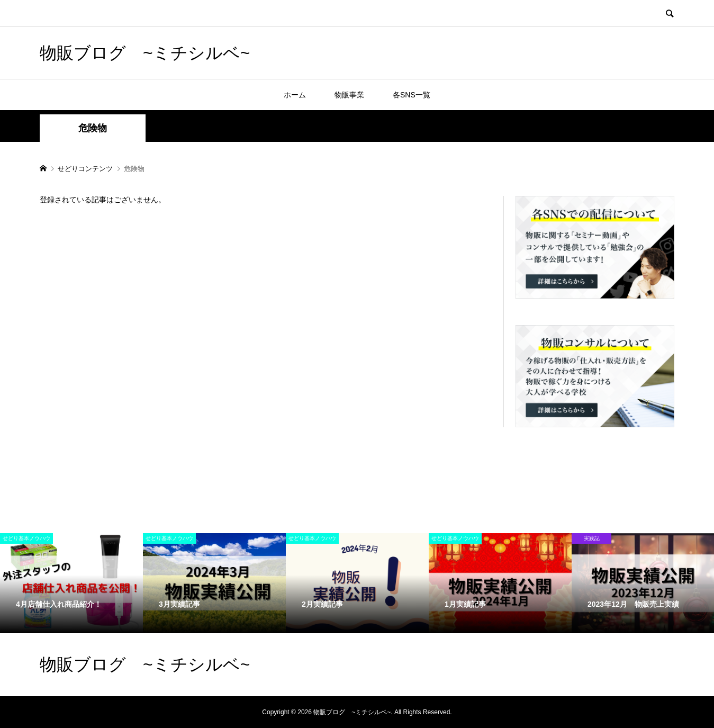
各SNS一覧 (412, 95)
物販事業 (349, 95)
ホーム (295, 95)
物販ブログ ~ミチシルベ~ (145, 53)
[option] (71, 583)
